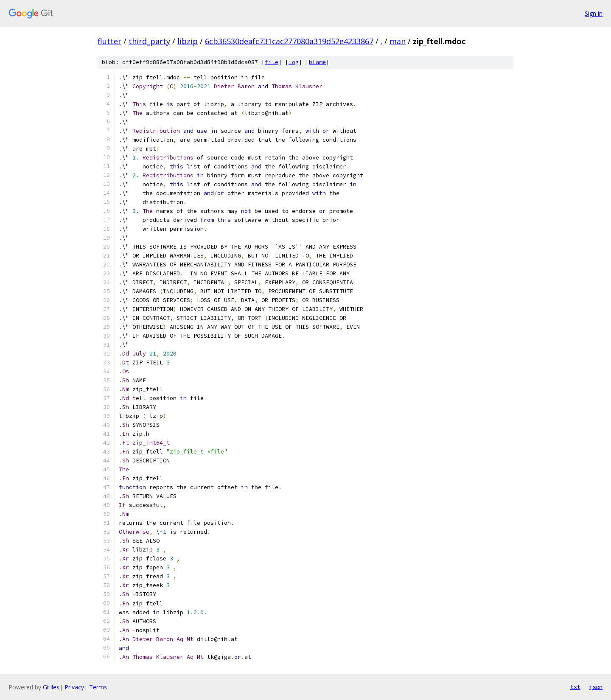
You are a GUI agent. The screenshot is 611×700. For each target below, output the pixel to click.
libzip (188, 41)
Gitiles (51, 687)
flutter (109, 41)
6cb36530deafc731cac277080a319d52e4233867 (289, 41)
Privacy (74, 687)
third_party (149, 41)
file (272, 62)
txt (575, 687)
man (398, 41)
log (294, 62)
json (596, 687)
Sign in (594, 13)
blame (317, 62)
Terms (98, 687)
